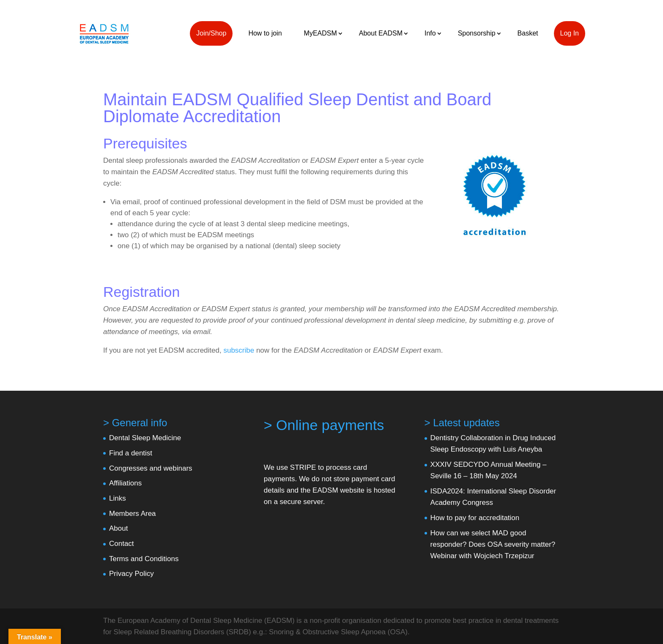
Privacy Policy (132, 574)
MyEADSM (321, 33)
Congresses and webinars (151, 468)
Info (430, 33)
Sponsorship (477, 33)
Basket (528, 33)
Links (118, 498)
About (118, 528)
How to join (265, 33)
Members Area (133, 514)
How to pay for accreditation (475, 518)
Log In (570, 33)
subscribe (239, 350)
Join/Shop (211, 33)
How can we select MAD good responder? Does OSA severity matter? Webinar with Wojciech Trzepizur (493, 544)
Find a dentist (131, 453)
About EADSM (381, 33)
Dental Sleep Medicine (145, 438)
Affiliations (125, 483)
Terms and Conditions (144, 559)
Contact (122, 544)
